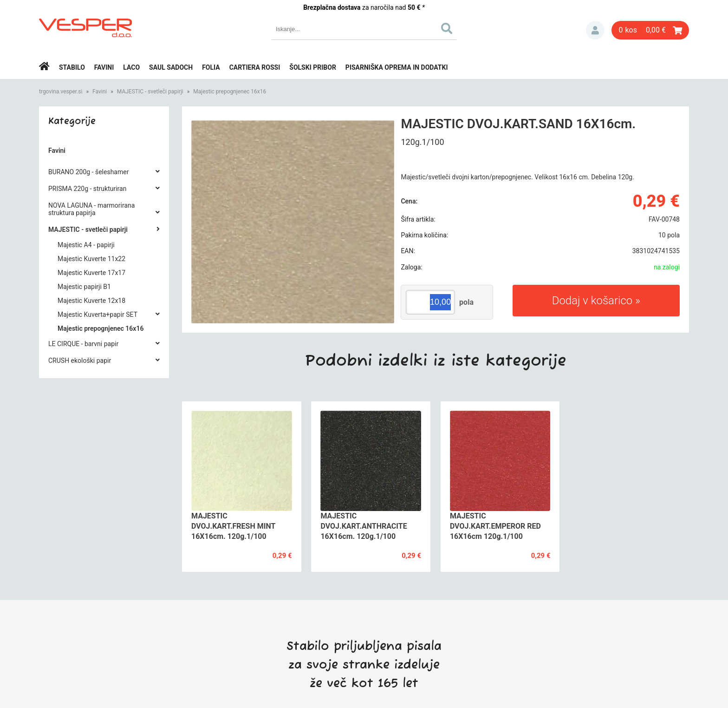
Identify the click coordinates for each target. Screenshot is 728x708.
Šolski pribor (313, 67)
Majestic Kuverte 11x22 (91, 259)
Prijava (595, 30)
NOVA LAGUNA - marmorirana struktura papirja (91, 209)
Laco (131, 67)
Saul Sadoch (171, 67)
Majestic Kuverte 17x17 (91, 273)
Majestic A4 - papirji (86, 245)
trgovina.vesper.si (61, 92)
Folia (211, 67)
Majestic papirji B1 (84, 287)
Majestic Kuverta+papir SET (97, 315)
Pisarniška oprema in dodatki (397, 67)
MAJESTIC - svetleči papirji (150, 92)
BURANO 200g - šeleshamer (88, 172)
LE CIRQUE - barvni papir (83, 344)
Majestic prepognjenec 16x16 (230, 92)
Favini (104, 67)
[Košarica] (650, 30)
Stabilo (72, 67)
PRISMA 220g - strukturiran (87, 189)
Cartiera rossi (255, 67)
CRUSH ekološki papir (80, 361)
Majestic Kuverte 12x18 (91, 301)
